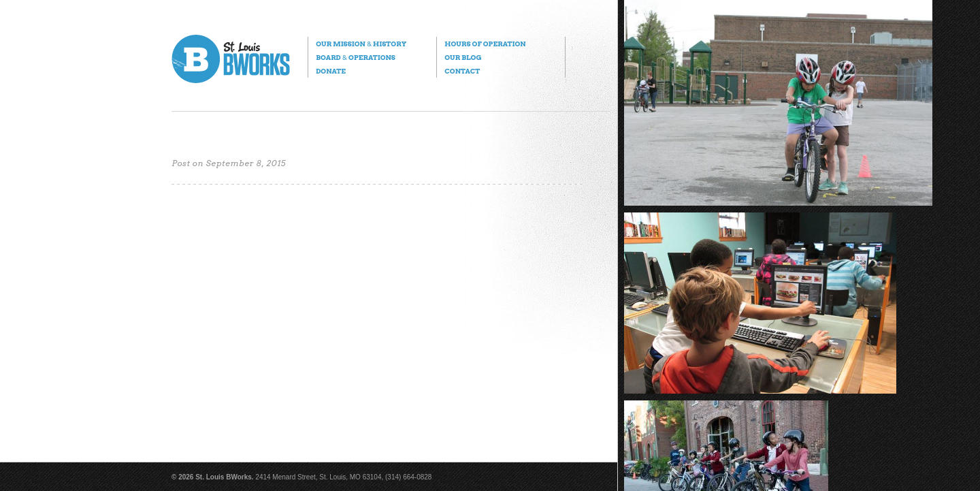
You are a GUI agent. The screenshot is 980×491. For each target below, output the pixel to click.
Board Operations (356, 57)
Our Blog (463, 57)
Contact (462, 71)
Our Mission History (361, 44)
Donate (331, 71)
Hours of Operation (485, 44)
